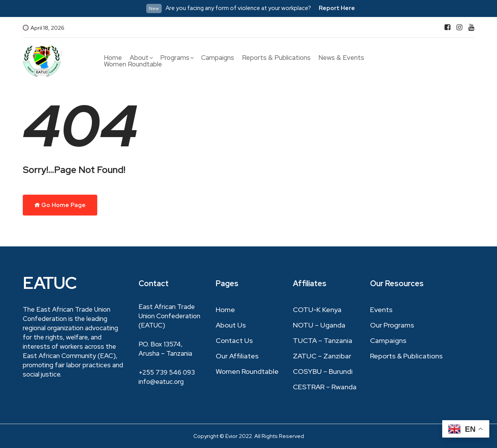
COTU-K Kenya (317, 310)
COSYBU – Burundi (323, 371)
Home (113, 58)
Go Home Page (60, 205)
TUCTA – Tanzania (323, 340)
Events (381, 310)
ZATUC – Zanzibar (322, 356)
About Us (231, 325)
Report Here (337, 8)
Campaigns (218, 58)
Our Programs (392, 325)
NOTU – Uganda (319, 325)
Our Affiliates (237, 356)
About (139, 58)
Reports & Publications (276, 58)
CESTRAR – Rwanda (325, 387)
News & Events (341, 58)
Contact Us (234, 340)
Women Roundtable (133, 64)
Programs (175, 58)
